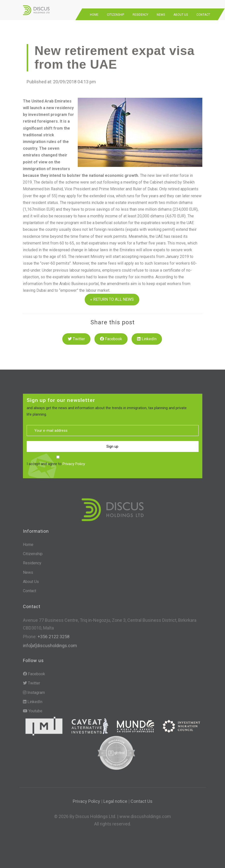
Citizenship (115, 12)
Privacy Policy (74, 461)
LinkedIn (147, 336)
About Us (181, 12)
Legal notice (115, 798)
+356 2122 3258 (53, 634)
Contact (203, 12)
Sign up (112, 443)
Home (94, 12)
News (161, 12)
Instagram (34, 690)
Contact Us (142, 798)
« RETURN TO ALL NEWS (112, 297)
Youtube (33, 708)
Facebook (111, 336)
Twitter (76, 336)
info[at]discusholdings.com (50, 643)
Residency (140, 12)
